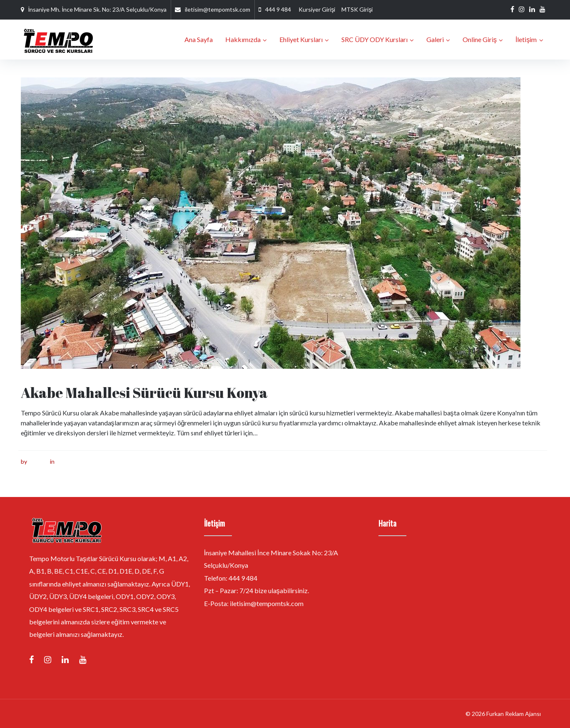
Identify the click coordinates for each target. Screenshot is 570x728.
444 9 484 (278, 9)
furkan (37, 461)
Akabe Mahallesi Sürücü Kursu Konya (145, 393)
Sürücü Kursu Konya (82, 461)
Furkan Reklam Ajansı (514, 714)
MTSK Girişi (357, 9)
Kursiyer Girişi (317, 9)
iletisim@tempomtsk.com (218, 9)
